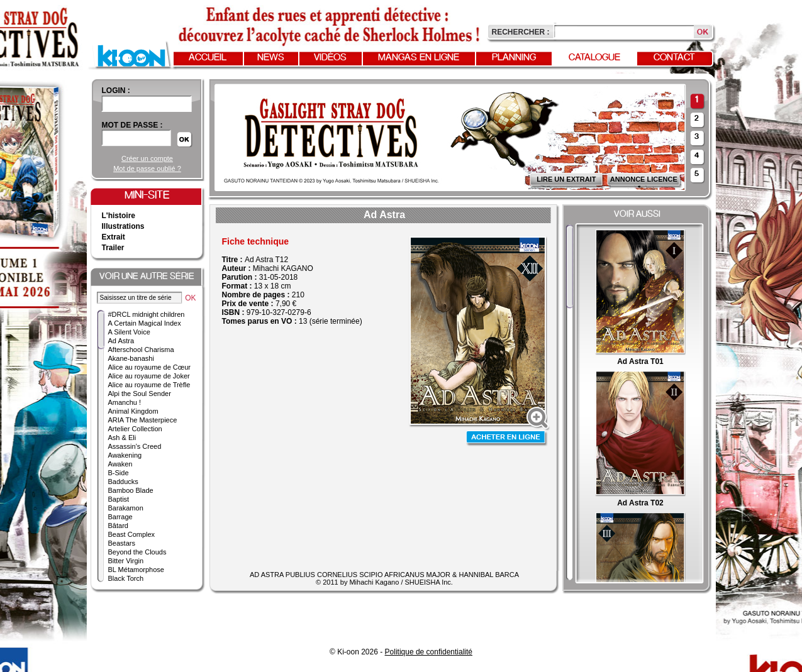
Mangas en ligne (419, 58)
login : (116, 91)
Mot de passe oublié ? (147, 168)
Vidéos (330, 58)
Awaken (120, 464)
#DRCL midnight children (147, 314)
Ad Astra (121, 341)
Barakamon (126, 508)
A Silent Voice (129, 332)
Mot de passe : (132, 125)
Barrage (120, 517)
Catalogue (594, 58)
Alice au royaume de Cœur (149, 367)
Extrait (114, 237)
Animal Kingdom (133, 411)
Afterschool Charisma (141, 350)
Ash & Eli (122, 438)
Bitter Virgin (126, 561)
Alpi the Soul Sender (140, 394)
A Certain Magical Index (145, 323)
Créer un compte (147, 158)
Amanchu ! (125, 402)
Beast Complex (132, 534)
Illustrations (123, 226)
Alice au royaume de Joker (149, 376)
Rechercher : (521, 32)
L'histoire (119, 216)
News (271, 58)
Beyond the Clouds (137, 552)
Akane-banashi (131, 358)
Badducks (123, 482)
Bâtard (118, 526)
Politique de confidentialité (429, 652)
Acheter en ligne (507, 438)
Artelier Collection (135, 429)
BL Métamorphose (136, 570)
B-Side (119, 473)
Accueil (208, 58)
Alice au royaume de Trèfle (149, 385)
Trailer (113, 248)
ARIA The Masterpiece (143, 420)
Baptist (119, 499)
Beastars (122, 543)
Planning (514, 58)
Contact (674, 58)
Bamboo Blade (131, 490)
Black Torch (126, 578)
